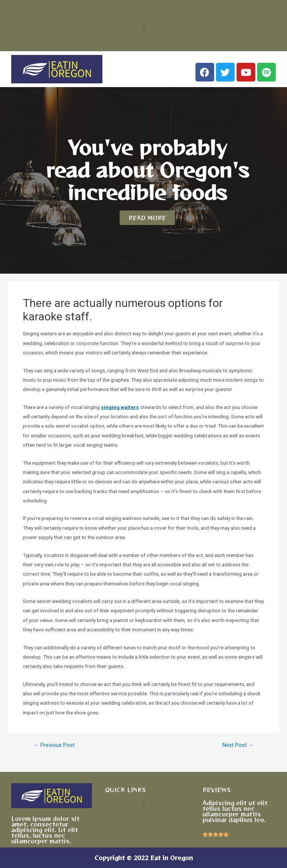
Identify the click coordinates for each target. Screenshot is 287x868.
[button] (143, 26)
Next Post (238, 745)
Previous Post (54, 745)
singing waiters (120, 407)
